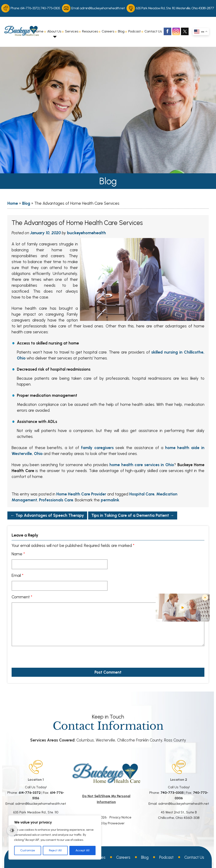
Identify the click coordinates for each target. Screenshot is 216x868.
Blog (121, 31)
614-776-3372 (30, 8)
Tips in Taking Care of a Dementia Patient (133, 515)
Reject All (55, 850)
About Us (54, 31)
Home (39, 31)
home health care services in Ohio (142, 465)
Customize (28, 850)
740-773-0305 (50, 8)
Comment (22, 597)
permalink (110, 500)
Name (18, 554)
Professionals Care (56, 500)
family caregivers (97, 448)
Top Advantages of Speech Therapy (47, 515)
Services (72, 31)
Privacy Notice (120, 817)
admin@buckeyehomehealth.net (102, 8)
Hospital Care (142, 494)
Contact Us (153, 31)
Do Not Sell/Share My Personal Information (106, 799)
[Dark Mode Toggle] (12, 830)
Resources (90, 31)
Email (18, 576)
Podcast (134, 31)
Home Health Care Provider (81, 494)
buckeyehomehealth (86, 233)
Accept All (82, 850)
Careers (108, 31)
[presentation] (36, 655)
